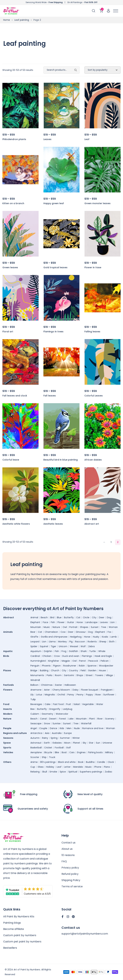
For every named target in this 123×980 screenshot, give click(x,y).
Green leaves (10, 267)
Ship (44, 757)
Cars (72, 752)
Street (89, 675)
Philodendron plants (14, 139)
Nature (56, 627)
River (100, 719)
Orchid (61, 695)
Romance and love (93, 728)
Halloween (70, 685)
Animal (34, 617)
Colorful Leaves (94, 396)
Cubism (35, 714)
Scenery (110, 719)
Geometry (47, 714)
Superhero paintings (91, 772)
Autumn (35, 738)
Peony (80, 695)
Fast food (58, 704)
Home (7, 20)
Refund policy (70, 874)
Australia (57, 733)
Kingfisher (54, 661)
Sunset (95, 627)
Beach (44, 617)
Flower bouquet (90, 690)
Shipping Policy (71, 880)
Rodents (92, 642)
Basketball (36, 748)
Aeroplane (36, 752)
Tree (104, 627)
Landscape (91, 622)
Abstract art (92, 524)
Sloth (112, 642)
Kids (62, 728)
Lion (113, 622)
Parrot (82, 661)
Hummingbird (38, 661)
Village (109, 675)
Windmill (35, 680)
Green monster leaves (97, 203)
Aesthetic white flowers (16, 524)
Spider (34, 646)
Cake (48, 704)
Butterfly (69, 617)
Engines (81, 752)
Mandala (78, 767)
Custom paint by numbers (20, 935)
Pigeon (57, 666)
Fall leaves (50, 396)
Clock (111, 762)
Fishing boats (95, 752)
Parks (49, 675)
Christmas (47, 685)
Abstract (9, 617)
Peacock (93, 661)
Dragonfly (55, 709)
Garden (92, 670)
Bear (33, 632)
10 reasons (68, 855)
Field (83, 670)
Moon (67, 743)
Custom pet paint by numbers (22, 942)
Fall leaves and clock (15, 396)
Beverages (36, 704)
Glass (41, 767)
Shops (80, 675)
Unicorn (63, 646)
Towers (99, 675)
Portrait (73, 627)
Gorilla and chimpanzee (54, 637)
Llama (52, 642)
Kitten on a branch (13, 203)
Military (109, 752)
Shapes (84, 627)
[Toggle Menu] (116, 11)
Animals (8, 632)
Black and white (67, 762)
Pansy (71, 695)
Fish (53, 622)
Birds (6, 656)
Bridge (34, 670)
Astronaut (36, 743)
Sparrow (92, 666)
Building (44, 670)
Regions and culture (15, 733)
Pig (71, 642)
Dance (53, 728)
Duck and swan (71, 656)
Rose (98, 695)
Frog (64, 651)
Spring (54, 738)
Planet (77, 743)
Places (7, 670)
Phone (98, 767)
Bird (52, 617)
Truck (52, 757)
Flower (61, 622)
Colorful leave (11, 460)
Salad (77, 704)
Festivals (8, 685)
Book (81, 762)
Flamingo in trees (53, 332)
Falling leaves (92, 332)
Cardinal (35, 656)
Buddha (90, 762)
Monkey (62, 642)
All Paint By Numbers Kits (19, 916)
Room (58, 675)
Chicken (47, 656)
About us (67, 849)
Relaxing (35, 772)
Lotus (39, 695)
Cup (33, 767)
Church (55, 670)
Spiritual (73, 772)
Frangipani (107, 690)
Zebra (91, 646)
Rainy (45, 738)
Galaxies (57, 743)
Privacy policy (70, 868)
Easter (59, 685)
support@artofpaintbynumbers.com (85, 934)
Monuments (37, 675)
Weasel (74, 646)
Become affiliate (14, 929)
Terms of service (72, 886)
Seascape (36, 723)
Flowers (8, 690)
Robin (82, 666)
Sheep (103, 642)
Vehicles (8, 752)
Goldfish (73, 651)
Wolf (83, 646)
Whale (102, 651)
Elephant (35, 622)
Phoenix (46, 666)
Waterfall (86, 723)
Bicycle (48, 752)
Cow (63, 632)
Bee (33, 709)
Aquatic (8, 651)
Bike (57, 752)
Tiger (53, 646)
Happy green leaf (54, 203)
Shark (84, 651)
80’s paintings (48, 762)
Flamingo (87, 656)
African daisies (93, 460)
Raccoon (80, 642)
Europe (68, 733)
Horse (80, 622)
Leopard (35, 642)
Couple (43, 728)
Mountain (36, 627)
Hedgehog (76, 637)
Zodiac (109, 772)
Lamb (114, 637)
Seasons (8, 738)
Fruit (69, 704)
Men (69, 728)
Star (91, 743)
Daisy (76, 690)
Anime (34, 762)
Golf (68, 748)
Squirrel (44, 646)
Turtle (92, 651)
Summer (65, 738)
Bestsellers (10, 948)
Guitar (71, 622)
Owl (65, 627)
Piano (107, 767)
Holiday (50, 767)
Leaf (87, 139)
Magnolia (50, 695)
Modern (8, 714)
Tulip (33, 699)
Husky (96, 637)
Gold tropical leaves (55, 267)
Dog (109, 617)
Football (59, 748)
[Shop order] (102, 70)
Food (6, 704)
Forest (63, 719)
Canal (43, 719)
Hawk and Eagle (103, 656)
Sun (98, 743)
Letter (67, 767)
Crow (57, 656)
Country (73, 670)
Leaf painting (22, 20)
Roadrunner (70, 666)
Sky (84, 743)
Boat (64, 752)
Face (45, 622)
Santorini (69, 675)
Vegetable (88, 704)
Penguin (35, 666)
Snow (47, 723)
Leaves (47, 139)
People (7, 728)
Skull (45, 772)
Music (47, 627)
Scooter (35, 757)
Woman (113, 627)
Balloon (34, 685)
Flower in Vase (93, 267)
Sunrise (57, 723)
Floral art (8, 332)
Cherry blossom (61, 690)
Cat (78, 617)
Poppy (89, 695)
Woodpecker (106, 666)
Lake (71, 719)
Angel (34, 728)
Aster (47, 690)
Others (7, 762)
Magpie (66, 661)
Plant (92, 719)
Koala (105, 637)
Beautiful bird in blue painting (61, 460)
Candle (101, 762)
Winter (76, 738)
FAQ (64, 861)
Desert (53, 719)
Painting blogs (12, 923)
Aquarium (36, 651)
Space (7, 743)
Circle (86, 617)
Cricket (48, 748)
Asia (47, 733)
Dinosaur (81, 632)
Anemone (36, 690)
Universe (107, 743)
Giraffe (34, 637)
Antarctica (36, 733)
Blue (59, 617)
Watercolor (62, 714)
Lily (32, 695)
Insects (8, 709)
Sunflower (109, 695)
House (102, 670)
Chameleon (51, 632)
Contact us (68, 843)
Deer (102, 617)
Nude (77, 728)
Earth (47, 743)
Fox (109, 632)
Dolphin (48, 651)
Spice (63, 772)
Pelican (105, 661)
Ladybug (68, 709)
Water (100, 704)
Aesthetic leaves (53, 524)
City (94, 617)
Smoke (53, 772)
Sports (7, 748)
